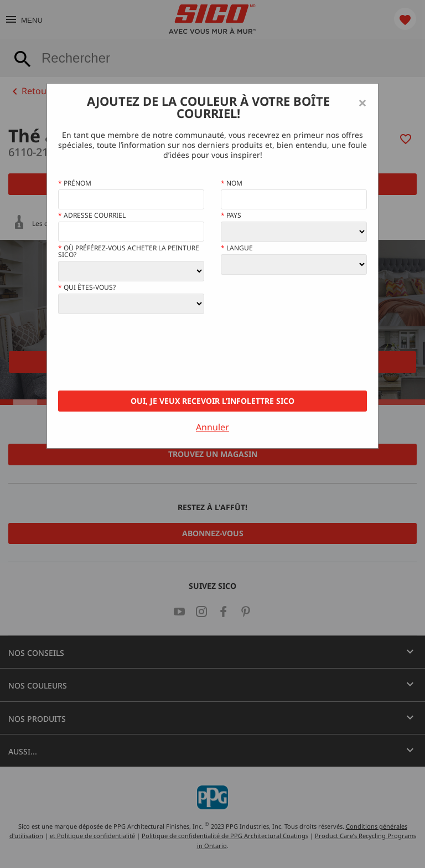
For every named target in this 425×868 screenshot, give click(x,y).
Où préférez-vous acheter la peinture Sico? (129, 251)
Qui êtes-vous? (87, 287)
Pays (231, 215)
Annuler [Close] (212, 427)
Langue (237, 248)
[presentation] (142, 352)
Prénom (75, 183)
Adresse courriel (92, 215)
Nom (232, 183)
